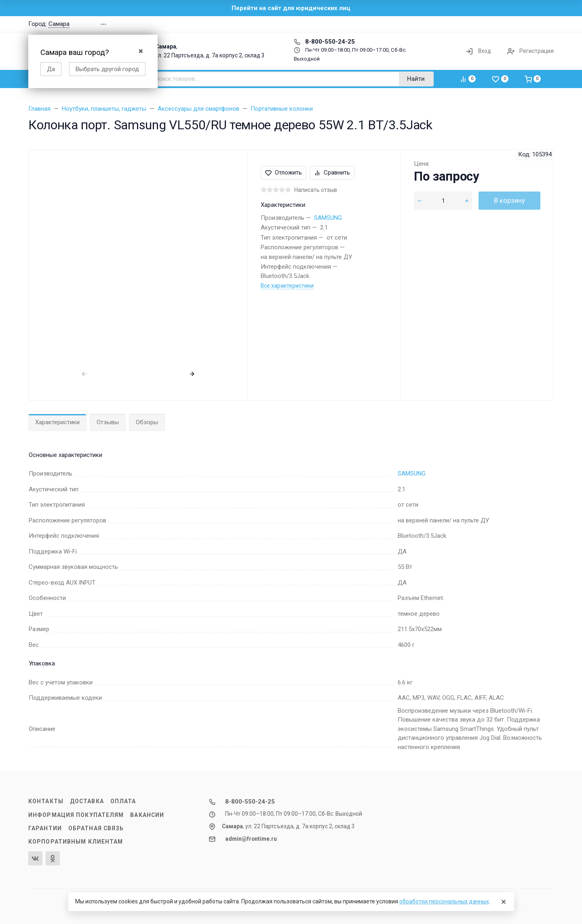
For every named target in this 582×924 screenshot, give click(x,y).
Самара (59, 24)
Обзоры (147, 422)
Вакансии (147, 815)
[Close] (504, 902)
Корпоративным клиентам (76, 842)
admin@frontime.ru (251, 839)
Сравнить (332, 173)
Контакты (46, 801)
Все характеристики (287, 286)
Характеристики (57, 422)
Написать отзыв (316, 190)
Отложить (284, 173)
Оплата (123, 801)
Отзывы (108, 422)
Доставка (87, 801)
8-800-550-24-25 (324, 42)
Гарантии (45, 828)
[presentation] (84, 374)
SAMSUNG (328, 218)
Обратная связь (96, 828)
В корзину (509, 200)
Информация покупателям (76, 815)
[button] (438, 24)
